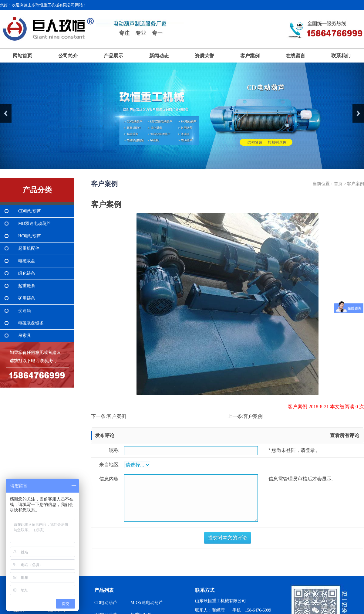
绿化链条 (27, 273)
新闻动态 (159, 56)
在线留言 (295, 56)
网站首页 (22, 56)
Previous (6, 113)
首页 (338, 184)
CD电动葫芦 (30, 211)
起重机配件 (29, 248)
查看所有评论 (345, 435)
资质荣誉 (204, 56)
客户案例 (250, 56)
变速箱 (25, 311)
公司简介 (68, 56)
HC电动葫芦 (30, 236)
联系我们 (341, 56)
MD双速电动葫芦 (34, 224)
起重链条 (27, 286)
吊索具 (25, 336)
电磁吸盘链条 (31, 323)
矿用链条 (27, 298)
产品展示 (113, 56)
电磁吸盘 (27, 261)
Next (358, 113)
